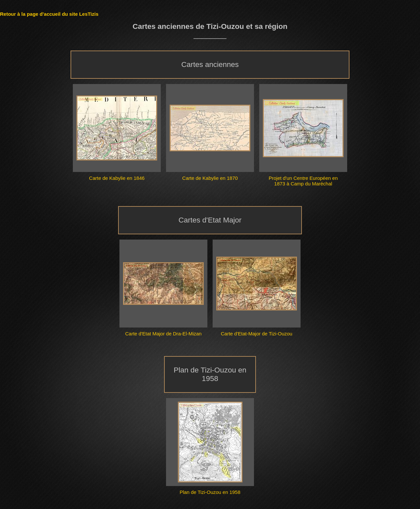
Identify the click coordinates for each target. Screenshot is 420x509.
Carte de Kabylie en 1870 (210, 178)
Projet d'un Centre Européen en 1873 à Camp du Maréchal (303, 181)
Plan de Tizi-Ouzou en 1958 (210, 492)
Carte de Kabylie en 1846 (117, 178)
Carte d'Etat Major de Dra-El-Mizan (164, 334)
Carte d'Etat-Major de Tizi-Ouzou (257, 334)
